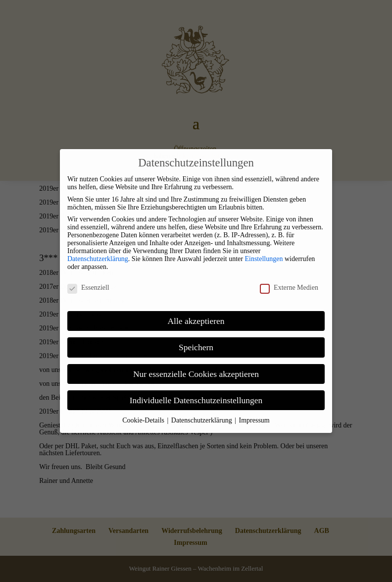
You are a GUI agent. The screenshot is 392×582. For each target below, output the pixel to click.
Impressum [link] (254, 420)
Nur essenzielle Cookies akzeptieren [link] (196, 374)
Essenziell (88, 288)
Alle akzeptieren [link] (196, 321)
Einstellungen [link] (264, 259)
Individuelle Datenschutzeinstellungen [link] (196, 400)
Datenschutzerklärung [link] (98, 259)
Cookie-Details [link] (144, 420)
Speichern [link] (196, 347)
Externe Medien (289, 288)
